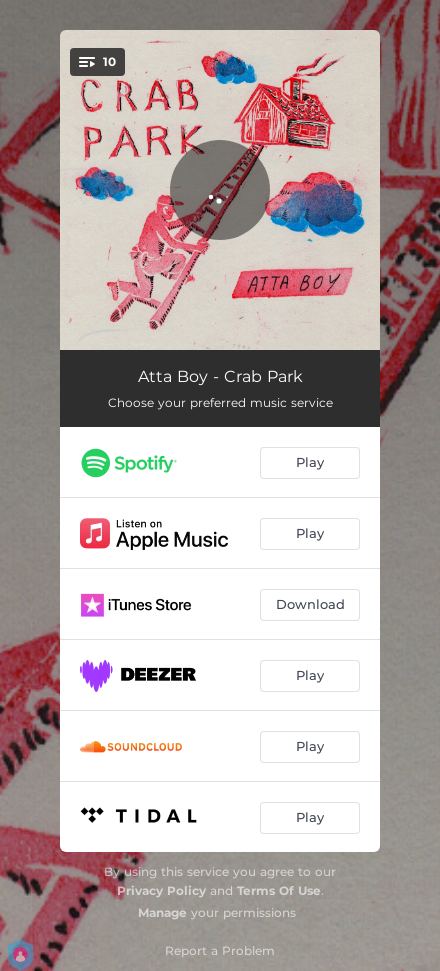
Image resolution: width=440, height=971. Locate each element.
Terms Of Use (279, 890)
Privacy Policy (161, 890)
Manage (162, 912)
